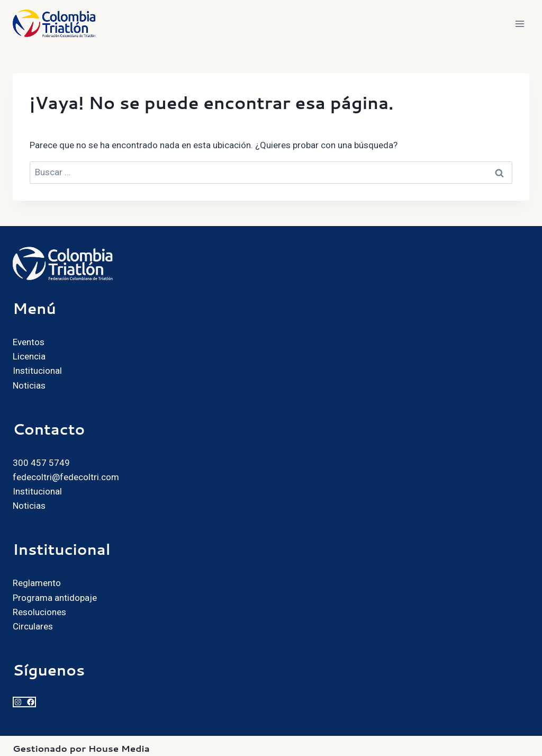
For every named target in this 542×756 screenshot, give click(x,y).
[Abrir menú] (520, 24)
